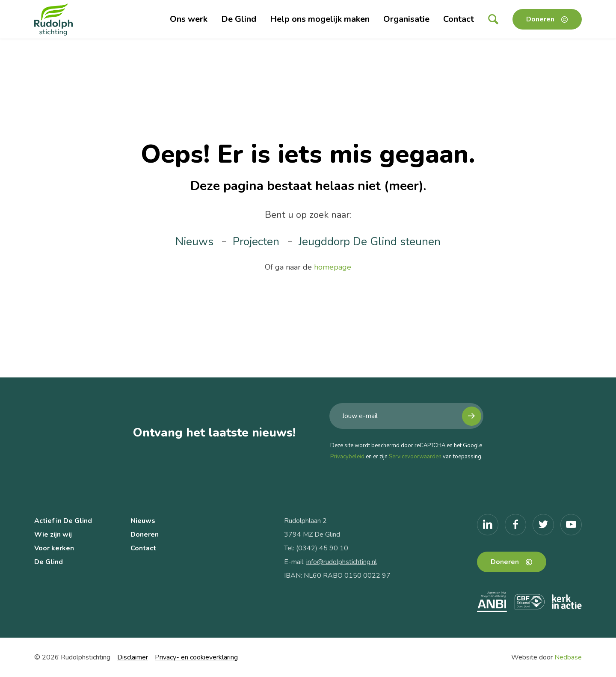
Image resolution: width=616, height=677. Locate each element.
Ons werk (189, 19)
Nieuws (194, 242)
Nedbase (568, 657)
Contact (459, 19)
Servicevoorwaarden (415, 457)
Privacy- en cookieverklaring (196, 657)
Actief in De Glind (63, 521)
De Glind (239, 19)
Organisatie (406, 19)
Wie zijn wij (53, 534)
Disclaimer (133, 657)
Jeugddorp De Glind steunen (370, 242)
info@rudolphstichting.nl (342, 562)
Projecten (256, 242)
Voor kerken (54, 548)
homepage (333, 267)
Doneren (540, 19)
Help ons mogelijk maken (320, 19)
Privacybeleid (347, 457)
